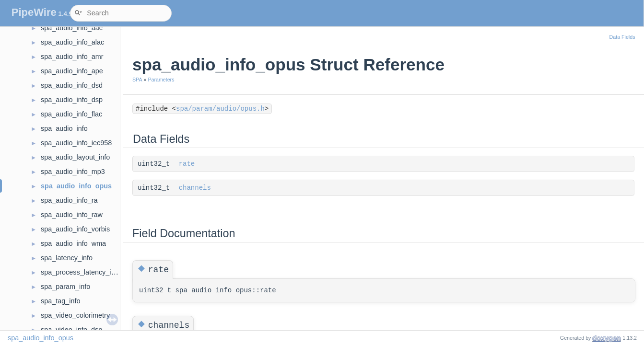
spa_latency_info (67, 258)
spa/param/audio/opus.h (220, 109)
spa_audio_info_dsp (72, 100)
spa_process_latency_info (81, 272)
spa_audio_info (64, 128)
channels (195, 188)
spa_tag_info (60, 301)
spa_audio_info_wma (73, 243)
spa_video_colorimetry (75, 315)
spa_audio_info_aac (72, 28)
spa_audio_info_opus (76, 186)
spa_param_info (65, 287)
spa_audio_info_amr (72, 57)
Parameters (161, 80)
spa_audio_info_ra (69, 200)
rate (187, 164)
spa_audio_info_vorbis (75, 229)
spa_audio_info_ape (72, 71)
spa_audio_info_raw (72, 215)
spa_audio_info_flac (71, 114)
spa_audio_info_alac (72, 42)
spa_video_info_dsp (71, 330)
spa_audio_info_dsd (72, 85)
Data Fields (622, 37)
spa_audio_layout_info (75, 157)
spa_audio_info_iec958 (76, 143)
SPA (137, 80)
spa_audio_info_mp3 (73, 172)
